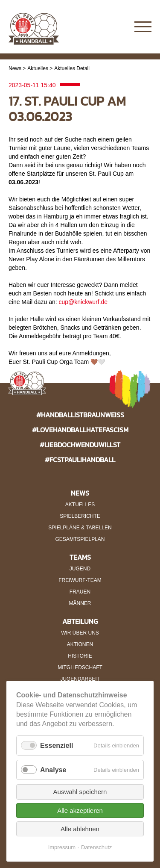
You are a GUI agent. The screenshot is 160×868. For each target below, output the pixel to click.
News (15, 68)
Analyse (53, 770)
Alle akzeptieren (80, 810)
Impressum (62, 847)
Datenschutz (96, 847)
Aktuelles (38, 68)
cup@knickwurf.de (83, 302)
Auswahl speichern (80, 792)
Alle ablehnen (80, 829)
